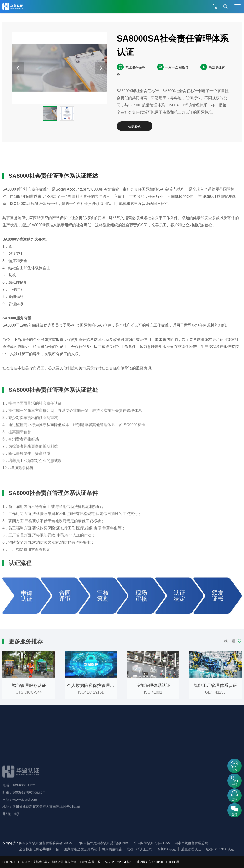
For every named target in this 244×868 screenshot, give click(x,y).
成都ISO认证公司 (140, 849)
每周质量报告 (112, 849)
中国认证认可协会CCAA (152, 843)
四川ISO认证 (167, 849)
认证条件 (75, 159)
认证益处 (46, 159)
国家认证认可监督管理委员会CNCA (46, 843)
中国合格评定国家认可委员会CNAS (103, 843)
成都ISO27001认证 (220, 849)
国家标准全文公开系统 (81, 849)
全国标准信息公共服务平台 (39, 849)
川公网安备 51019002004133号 (158, 862)
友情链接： (11, 843)
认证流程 (104, 159)
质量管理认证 (191, 849)
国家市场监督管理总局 (191, 843)
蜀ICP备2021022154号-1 (115, 862)
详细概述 (17, 159)
